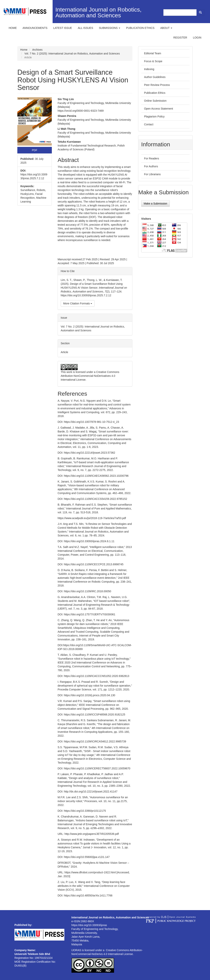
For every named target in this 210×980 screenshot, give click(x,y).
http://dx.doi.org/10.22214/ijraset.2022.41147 (91, 792)
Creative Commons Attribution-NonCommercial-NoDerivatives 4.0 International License (90, 376)
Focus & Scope (153, 61)
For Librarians (152, 174)
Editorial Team (153, 53)
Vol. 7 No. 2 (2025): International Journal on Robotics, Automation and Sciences (72, 54)
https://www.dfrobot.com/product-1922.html (90, 872)
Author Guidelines (155, 77)
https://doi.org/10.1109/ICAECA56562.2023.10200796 (96, 476)
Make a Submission (155, 204)
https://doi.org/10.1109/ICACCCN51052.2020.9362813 (97, 676)
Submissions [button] (110, 28)
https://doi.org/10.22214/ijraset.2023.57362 (90, 453)
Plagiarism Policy (154, 116)
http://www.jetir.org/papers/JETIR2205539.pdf (92, 834)
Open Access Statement (159, 109)
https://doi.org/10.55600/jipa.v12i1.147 (87, 857)
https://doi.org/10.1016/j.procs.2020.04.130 (90, 695)
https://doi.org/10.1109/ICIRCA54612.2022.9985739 (95, 741)
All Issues (86, 28)
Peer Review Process (157, 85)
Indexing (149, 69)
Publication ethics (140, 28)
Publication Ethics (155, 93)
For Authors (151, 166)
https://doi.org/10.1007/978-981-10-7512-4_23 (92, 422)
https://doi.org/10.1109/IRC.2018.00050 (88, 591)
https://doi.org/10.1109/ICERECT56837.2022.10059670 (97, 768)
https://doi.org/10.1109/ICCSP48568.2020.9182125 (95, 714)
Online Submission (155, 101)
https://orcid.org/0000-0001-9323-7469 (81, 111)
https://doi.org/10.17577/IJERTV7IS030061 (90, 614)
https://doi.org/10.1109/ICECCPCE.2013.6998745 (94, 564)
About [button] (166, 28)
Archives (37, 50)
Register (180, 38)
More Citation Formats (78, 303)
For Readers (152, 158)
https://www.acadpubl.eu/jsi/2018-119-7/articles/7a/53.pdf (92, 518)
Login (197, 38)
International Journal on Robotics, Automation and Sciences (99, 12)
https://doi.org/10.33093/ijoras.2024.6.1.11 (89, 541)
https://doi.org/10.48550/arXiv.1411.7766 (88, 895)
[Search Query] (180, 13)
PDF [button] (34, 150)
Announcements (35, 28)
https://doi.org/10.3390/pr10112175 (85, 811)
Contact (149, 124)
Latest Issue (63, 28)
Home (13, 28)
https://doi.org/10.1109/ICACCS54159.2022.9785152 (96, 499)
